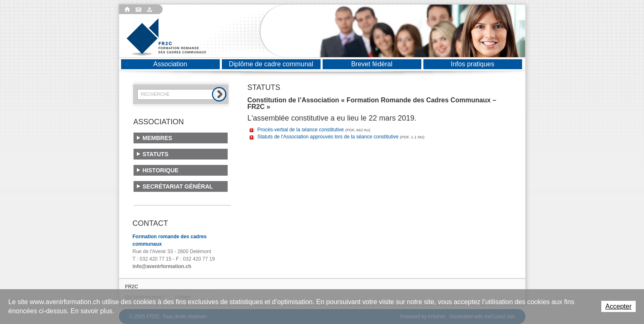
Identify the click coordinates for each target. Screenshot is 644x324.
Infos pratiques (473, 64)
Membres (158, 138)
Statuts (156, 154)
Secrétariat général (178, 186)
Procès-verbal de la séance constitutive (314, 130)
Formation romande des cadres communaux (166, 37)
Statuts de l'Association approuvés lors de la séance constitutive (341, 137)
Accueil (127, 10)
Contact (139, 10)
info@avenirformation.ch (162, 266)
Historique (161, 170)
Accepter (618, 306)
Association (170, 64)
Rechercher (219, 94)
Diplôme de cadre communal (271, 64)
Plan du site (151, 10)
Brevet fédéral (372, 64)
